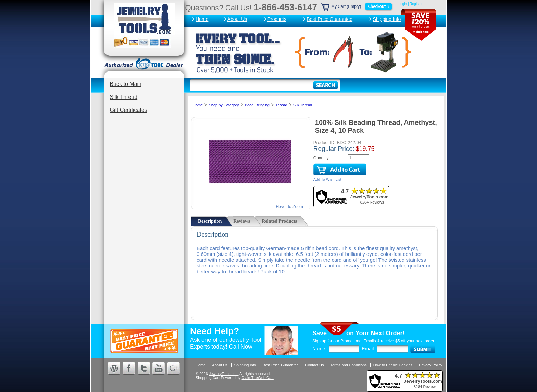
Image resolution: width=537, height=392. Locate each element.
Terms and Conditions (348, 365)
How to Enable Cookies (393, 365)
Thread (281, 105)
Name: (319, 349)
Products (277, 19)
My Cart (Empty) (357, 6)
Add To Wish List (327, 179)
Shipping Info (387, 19)
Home (202, 19)
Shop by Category (224, 105)
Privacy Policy (430, 365)
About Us (237, 19)
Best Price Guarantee (329, 19)
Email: (368, 349)
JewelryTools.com (224, 374)
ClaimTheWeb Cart (258, 378)
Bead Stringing (257, 105)
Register (416, 4)
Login (403, 4)
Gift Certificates (129, 110)
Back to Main (126, 84)
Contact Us (314, 365)
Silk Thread (124, 97)
